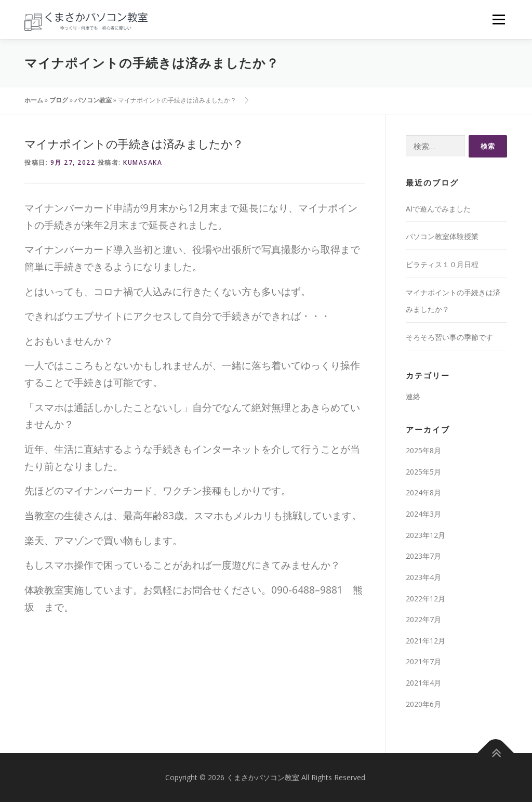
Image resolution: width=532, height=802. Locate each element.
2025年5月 (423, 472)
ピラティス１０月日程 (442, 264)
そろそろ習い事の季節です (449, 337)
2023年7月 (423, 556)
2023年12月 (425, 535)
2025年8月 (423, 450)
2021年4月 (423, 683)
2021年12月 (425, 641)
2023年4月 (423, 577)
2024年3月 (423, 514)
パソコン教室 (93, 100)
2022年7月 (423, 619)
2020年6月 (423, 704)
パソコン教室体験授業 (442, 236)
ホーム (34, 100)
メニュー (498, 19)
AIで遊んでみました (438, 209)
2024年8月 (423, 492)
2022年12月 (425, 599)
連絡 (413, 396)
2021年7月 (423, 661)
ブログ (59, 100)
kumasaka (143, 162)
